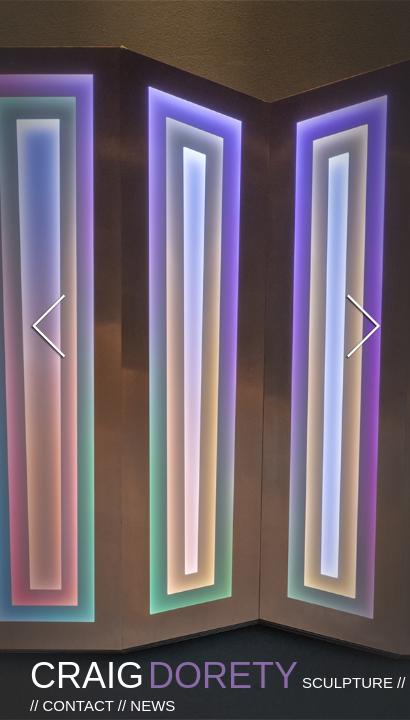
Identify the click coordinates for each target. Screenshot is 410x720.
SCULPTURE (349, 682)
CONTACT (78, 705)
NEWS (152, 705)
